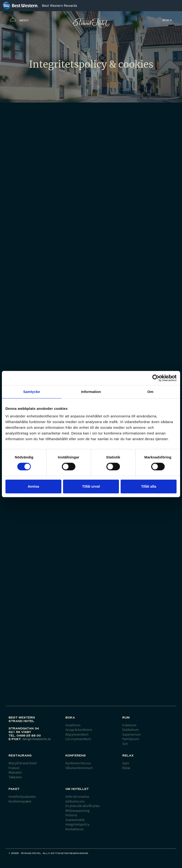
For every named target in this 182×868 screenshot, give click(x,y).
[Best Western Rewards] (60, 6)
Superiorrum (132, 735)
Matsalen (15, 772)
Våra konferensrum (79, 768)
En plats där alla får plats (83, 806)
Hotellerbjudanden (22, 797)
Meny (19, 20)
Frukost (14, 768)
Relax (126, 768)
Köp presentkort (77, 735)
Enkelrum (129, 725)
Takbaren (15, 777)
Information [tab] (91, 392)
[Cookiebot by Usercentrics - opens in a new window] (156, 378)
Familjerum (131, 739)
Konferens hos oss (78, 763)
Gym (126, 763)
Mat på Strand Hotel (23, 763)
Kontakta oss (75, 829)
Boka (167, 20)
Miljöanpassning (77, 811)
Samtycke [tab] (32, 392)
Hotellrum (73, 725)
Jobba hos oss (75, 801)
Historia (71, 815)
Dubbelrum (131, 730)
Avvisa (33, 486)
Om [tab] (150, 392)
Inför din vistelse (77, 797)
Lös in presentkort (78, 739)
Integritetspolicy (77, 824)
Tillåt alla (149, 486)
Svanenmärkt (75, 820)
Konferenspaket (20, 801)
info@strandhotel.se (36, 739)
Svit (125, 744)
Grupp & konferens (79, 730)
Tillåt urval (91, 486)
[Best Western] (21, 6)
